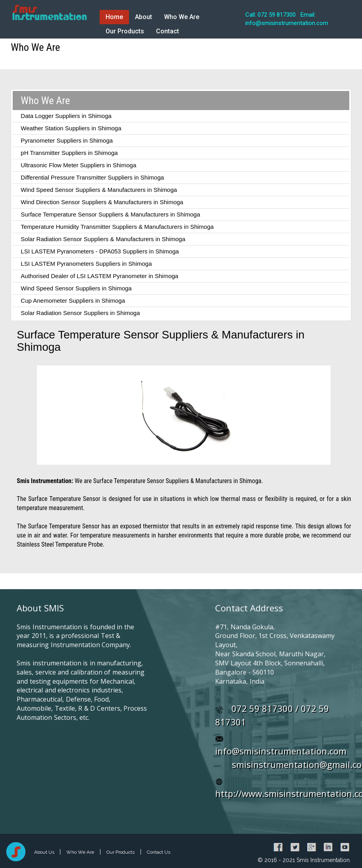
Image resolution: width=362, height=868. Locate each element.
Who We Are (182, 17)
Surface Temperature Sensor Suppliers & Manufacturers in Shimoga (110, 214)
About (143, 17)
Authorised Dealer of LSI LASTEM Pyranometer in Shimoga (99, 276)
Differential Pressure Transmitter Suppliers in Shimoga (92, 177)
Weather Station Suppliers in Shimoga (71, 128)
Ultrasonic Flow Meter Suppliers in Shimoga (78, 165)
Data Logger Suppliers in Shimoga (66, 116)
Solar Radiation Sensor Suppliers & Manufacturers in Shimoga (103, 239)
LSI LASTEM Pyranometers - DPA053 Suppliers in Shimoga (100, 251)
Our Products (125, 31)
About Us (45, 852)
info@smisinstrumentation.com (281, 751)
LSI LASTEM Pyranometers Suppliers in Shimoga (86, 264)
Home (114, 17)
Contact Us (159, 852)
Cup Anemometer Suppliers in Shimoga (73, 301)
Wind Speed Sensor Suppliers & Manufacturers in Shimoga (99, 190)
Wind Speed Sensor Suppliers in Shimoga (76, 288)
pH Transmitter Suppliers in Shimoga (69, 153)
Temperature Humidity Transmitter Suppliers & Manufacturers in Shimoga (117, 227)
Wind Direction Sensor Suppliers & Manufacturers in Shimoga (102, 202)
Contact (168, 31)
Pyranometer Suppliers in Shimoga (67, 140)
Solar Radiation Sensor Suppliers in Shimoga (80, 313)
